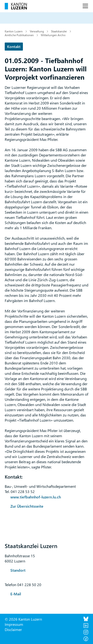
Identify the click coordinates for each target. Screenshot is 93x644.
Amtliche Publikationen (19, 35)
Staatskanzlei (59, 31)
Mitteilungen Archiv (53, 35)
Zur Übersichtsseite (27, 506)
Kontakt (14, 46)
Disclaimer (13, 629)
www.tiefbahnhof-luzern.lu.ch (36, 497)
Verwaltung (37, 31)
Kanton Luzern (14, 31)
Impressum (14, 624)
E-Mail (16, 594)
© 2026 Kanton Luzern (23, 619)
